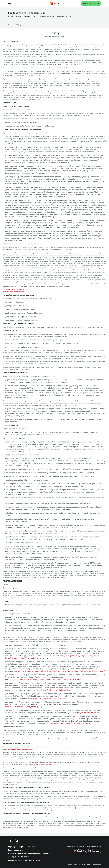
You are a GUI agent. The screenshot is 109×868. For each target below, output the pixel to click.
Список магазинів (16, 860)
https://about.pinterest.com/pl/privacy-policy (24, 707)
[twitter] (17, 841)
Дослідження (14, 857)
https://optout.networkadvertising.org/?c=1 (46, 764)
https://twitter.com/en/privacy (87, 713)
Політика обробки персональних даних (25, 853)
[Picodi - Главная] (55, 3)
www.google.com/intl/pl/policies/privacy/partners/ (60, 679)
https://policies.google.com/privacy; (13, 292)
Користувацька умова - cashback (22, 847)
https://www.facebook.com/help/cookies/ (53, 690)
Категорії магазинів (33, 860)
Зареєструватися (89, 3)
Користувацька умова (17, 850)
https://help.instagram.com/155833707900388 (47, 698)
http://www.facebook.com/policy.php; (14, 289)
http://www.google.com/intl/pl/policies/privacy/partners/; (29, 658)
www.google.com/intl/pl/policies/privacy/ (22, 679)
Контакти (25, 857)
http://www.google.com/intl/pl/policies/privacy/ (79, 656)
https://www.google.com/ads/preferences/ (20, 749)
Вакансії (46, 853)
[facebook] (11, 841)
